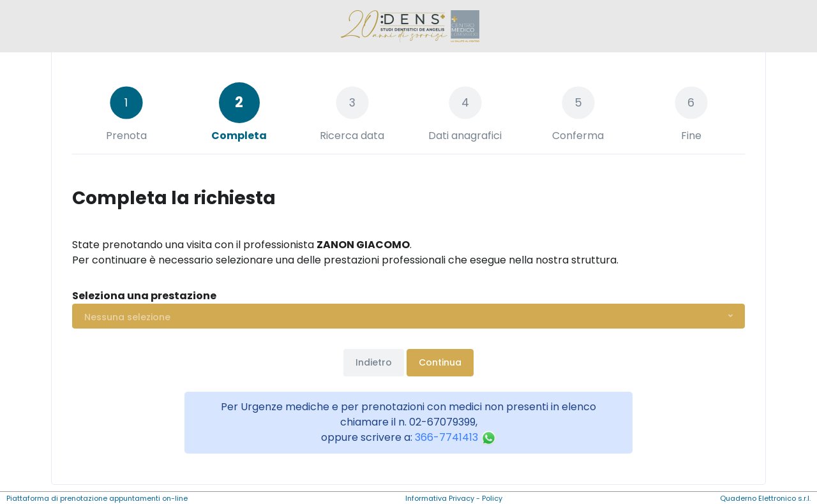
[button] (408, 316)
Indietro (374, 362)
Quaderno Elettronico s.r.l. (765, 498)
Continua (440, 362)
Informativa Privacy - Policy (454, 498)
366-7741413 (456, 437)
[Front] (408, 26)
